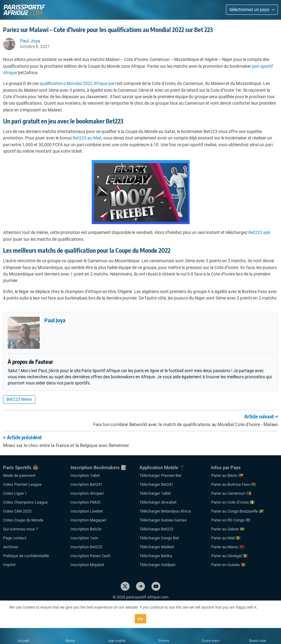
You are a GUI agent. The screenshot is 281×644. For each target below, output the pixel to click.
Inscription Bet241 (86, 484)
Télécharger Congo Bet (159, 538)
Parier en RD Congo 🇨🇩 (231, 520)
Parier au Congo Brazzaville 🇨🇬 (237, 511)
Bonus (70, 641)
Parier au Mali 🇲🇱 (226, 538)
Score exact (211, 641)
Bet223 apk (259, 232)
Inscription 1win (84, 538)
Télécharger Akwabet (158, 502)
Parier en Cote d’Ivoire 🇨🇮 (233, 502)
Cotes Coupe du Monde (23, 520)
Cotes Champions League (25, 502)
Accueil (24, 641)
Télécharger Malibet (157, 547)
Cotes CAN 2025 (17, 511)
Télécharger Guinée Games (163, 520)
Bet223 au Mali (87, 138)
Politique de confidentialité (26, 556)
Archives (11, 547)
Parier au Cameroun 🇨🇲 (231, 493)
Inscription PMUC (86, 502)
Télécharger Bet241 (156, 484)
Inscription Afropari (87, 493)
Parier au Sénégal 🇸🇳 (229, 556)
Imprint (9, 565)
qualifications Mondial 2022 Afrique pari (78, 83)
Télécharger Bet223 (156, 529)
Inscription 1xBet (85, 475)
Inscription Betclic (86, 529)
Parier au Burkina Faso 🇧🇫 (234, 484)
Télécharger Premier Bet (160, 475)
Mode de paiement (19, 475)
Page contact (15, 538)
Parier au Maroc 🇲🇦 (228, 547)
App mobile (117, 641)
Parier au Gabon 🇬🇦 (228, 529)
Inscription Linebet (87, 511)
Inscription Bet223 (86, 547)
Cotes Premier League (22, 484)
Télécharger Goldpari (157, 565)
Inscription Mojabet (87, 565)
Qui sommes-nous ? (20, 529)
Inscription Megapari (88, 520)
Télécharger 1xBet (155, 493)
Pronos (164, 641)
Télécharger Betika (156, 556)
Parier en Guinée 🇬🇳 (228, 565)
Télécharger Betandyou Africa (165, 511)
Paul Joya (55, 320)
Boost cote (258, 641)
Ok (141, 619)
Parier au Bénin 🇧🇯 (227, 475)
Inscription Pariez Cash (90, 556)
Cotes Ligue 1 (15, 493)
